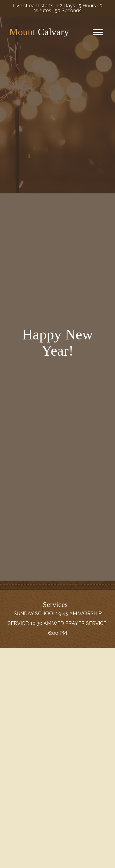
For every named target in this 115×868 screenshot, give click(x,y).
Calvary (39, 32)
